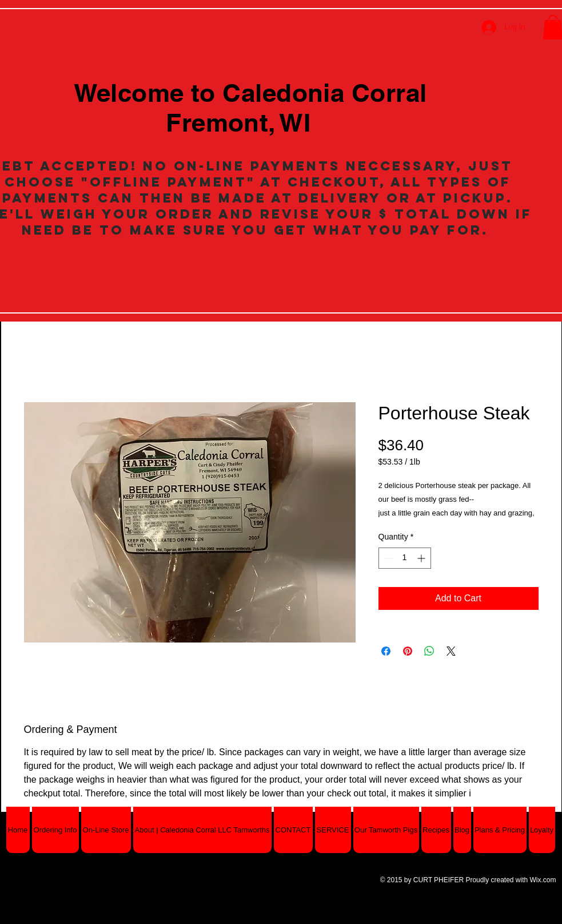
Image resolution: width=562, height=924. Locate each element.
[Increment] (422, 558)
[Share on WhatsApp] (429, 651)
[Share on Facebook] (386, 651)
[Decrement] (387, 558)
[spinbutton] (405, 558)
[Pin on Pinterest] (408, 651)
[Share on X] (451, 651)
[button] (106, 830)
